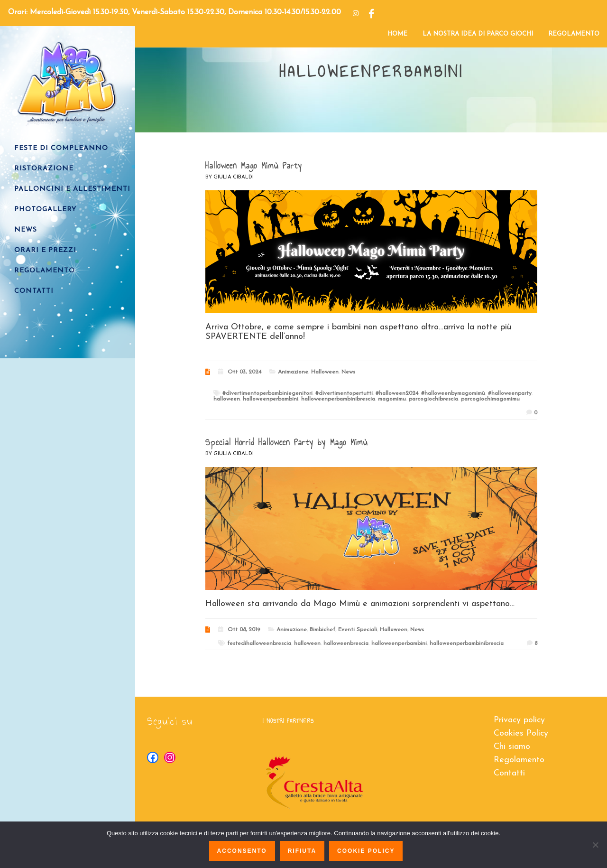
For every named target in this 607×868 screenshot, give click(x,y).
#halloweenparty (510, 393)
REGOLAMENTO (574, 34)
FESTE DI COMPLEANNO (61, 148)
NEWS (26, 230)
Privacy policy (519, 720)
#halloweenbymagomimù (453, 393)
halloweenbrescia (346, 644)
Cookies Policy (521, 733)
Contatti (509, 773)
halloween (227, 399)
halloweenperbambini (271, 399)
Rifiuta (302, 851)
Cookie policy (366, 851)
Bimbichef (322, 630)
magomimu (392, 399)
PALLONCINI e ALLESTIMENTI (72, 189)
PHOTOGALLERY (45, 210)
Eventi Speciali (358, 630)
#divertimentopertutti (344, 393)
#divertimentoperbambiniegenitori (267, 393)
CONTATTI (34, 291)
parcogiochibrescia (433, 399)
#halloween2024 (397, 393)
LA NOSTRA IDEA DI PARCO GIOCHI (478, 34)
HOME (397, 34)
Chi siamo (512, 747)
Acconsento (242, 851)
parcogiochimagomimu (490, 399)
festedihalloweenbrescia (259, 644)
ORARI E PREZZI (45, 250)
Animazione (293, 372)
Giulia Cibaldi (234, 177)
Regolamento (519, 760)
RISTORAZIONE (44, 169)
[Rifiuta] (595, 845)
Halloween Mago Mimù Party (254, 166)
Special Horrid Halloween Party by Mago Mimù (286, 442)
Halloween (325, 372)
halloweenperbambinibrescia (338, 399)
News (348, 372)
